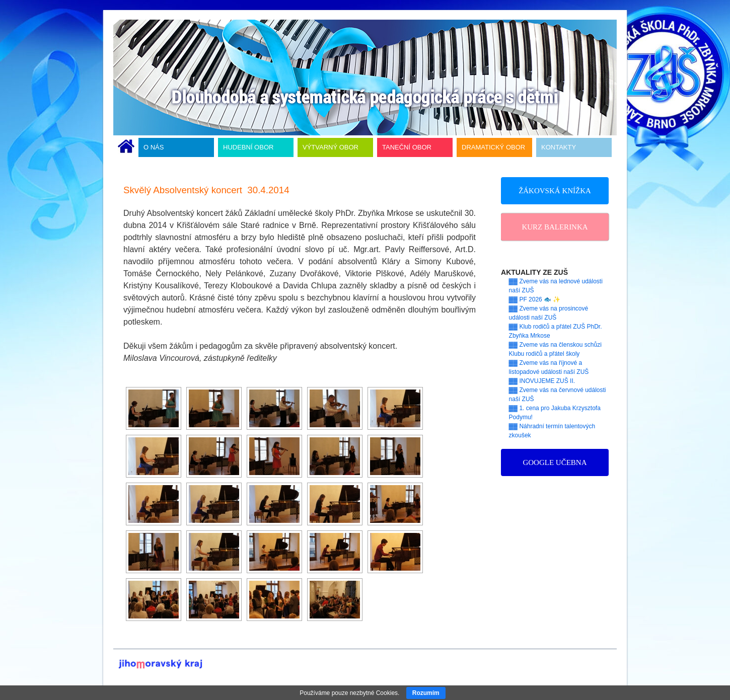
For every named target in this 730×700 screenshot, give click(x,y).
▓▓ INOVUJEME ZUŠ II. (542, 381)
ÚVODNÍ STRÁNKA (126, 147)
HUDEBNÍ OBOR (248, 147)
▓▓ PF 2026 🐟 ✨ (535, 299)
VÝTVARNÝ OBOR (331, 147)
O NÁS (154, 147)
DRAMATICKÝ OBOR (493, 147)
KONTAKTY (559, 147)
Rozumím (426, 693)
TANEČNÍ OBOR (407, 147)
